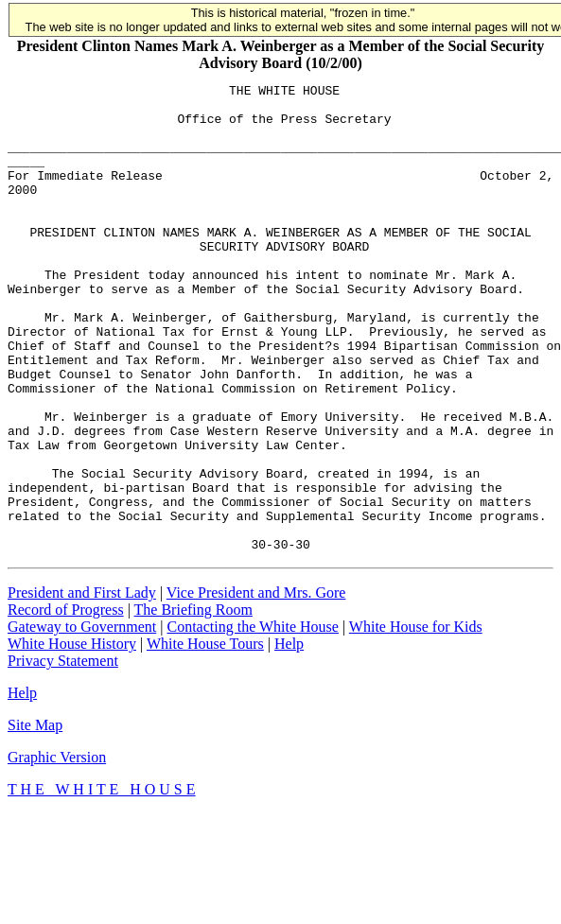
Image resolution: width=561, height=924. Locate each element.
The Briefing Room (193, 703)
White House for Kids (416, 720)
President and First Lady (82, 686)
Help (289, 737)
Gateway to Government (82, 720)
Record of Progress (66, 703)
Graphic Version (57, 851)
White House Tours (205, 737)
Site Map (35, 819)
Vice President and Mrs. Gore (256, 686)
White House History (72, 737)
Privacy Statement (63, 754)
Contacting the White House (252, 720)
